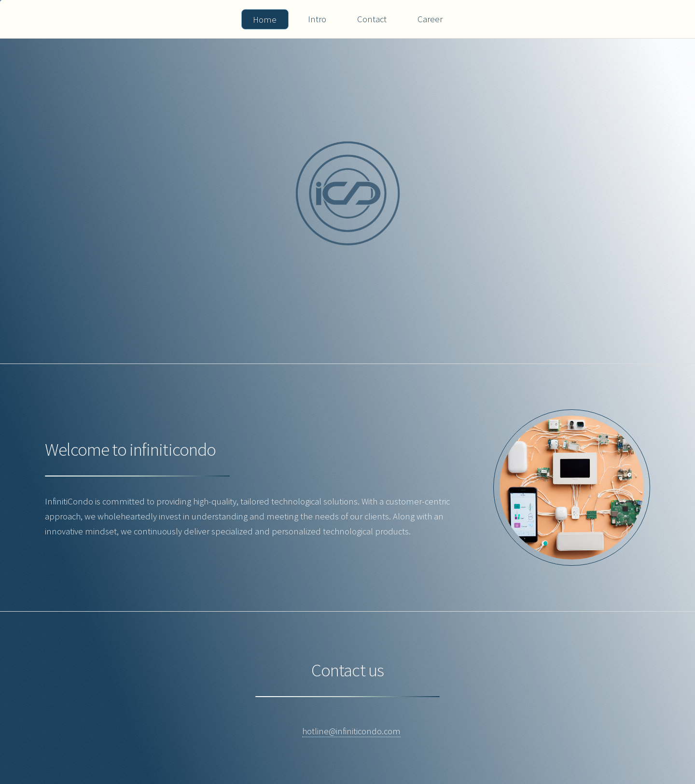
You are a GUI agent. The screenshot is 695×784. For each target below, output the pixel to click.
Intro (317, 19)
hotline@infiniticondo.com (351, 731)
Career (430, 19)
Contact (372, 19)
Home (265, 20)
